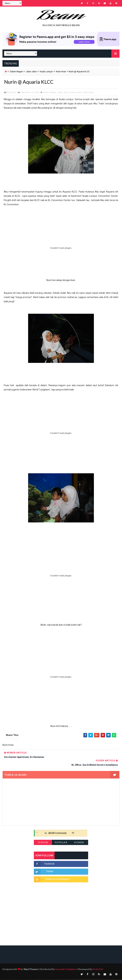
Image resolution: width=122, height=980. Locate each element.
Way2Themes (31, 969)
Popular (61, 842)
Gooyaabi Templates (66, 969)
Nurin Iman (61, 72)
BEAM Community (57, 833)
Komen (79, 842)
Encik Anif (98, 969)
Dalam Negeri (16, 72)
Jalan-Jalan (31, 72)
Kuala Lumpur (46, 72)
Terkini (43, 842)
